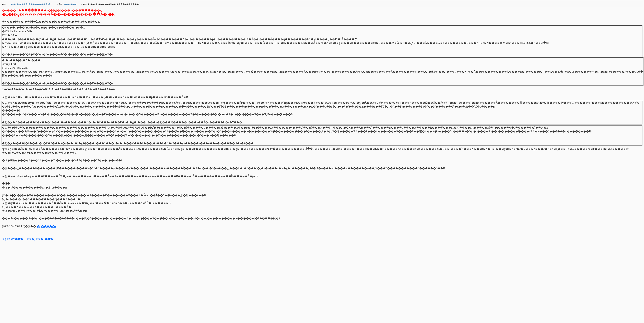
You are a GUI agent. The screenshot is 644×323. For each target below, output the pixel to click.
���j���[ (70, 4)
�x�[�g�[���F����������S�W (32, 4)
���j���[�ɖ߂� (40, 239)
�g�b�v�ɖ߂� (13, 239)
